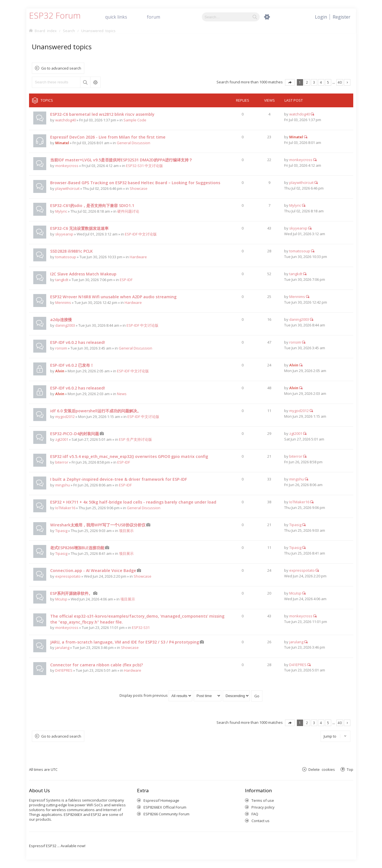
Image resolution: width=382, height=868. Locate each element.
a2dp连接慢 (61, 320)
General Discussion (133, 143)
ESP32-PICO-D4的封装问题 (75, 434)
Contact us (260, 821)
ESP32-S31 (141, 627)
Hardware (138, 257)
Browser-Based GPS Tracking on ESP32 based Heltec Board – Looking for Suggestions (135, 183)
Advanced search (95, 82)
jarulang (62, 647)
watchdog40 (66, 120)
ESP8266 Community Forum (166, 814)
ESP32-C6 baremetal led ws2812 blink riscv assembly (102, 114)
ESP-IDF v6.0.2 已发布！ (72, 365)
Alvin (60, 371)
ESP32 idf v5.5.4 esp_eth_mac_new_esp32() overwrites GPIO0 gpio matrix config (129, 456)
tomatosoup (66, 257)
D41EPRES (64, 670)
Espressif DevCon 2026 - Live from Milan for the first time (108, 137)
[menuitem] (342, 17)
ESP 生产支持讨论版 (135, 439)
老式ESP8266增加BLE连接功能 (77, 548)
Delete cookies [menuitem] (322, 769)
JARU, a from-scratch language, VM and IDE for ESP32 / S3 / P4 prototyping (125, 642)
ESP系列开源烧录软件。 (71, 593)
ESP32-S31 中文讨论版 (144, 166)
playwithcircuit (67, 188)
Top (350, 769)
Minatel (62, 143)
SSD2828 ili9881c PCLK (71, 251)
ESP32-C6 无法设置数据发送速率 (79, 228)
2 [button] (307, 82)
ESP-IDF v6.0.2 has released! (78, 342)
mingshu (63, 485)
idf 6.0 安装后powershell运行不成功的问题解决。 (96, 411)
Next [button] (347, 82)
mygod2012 (65, 417)
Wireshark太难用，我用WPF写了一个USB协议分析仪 (98, 525)
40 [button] (340, 82)
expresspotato (68, 576)
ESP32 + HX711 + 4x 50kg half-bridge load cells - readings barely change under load (133, 502)
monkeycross (67, 166)
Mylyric (61, 211)
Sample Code (135, 120)
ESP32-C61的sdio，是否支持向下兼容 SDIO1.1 (92, 205)
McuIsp (61, 599)
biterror (62, 462)
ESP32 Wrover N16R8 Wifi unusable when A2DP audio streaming (113, 297)
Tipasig (61, 531)
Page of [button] (290, 82)
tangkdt (62, 280)
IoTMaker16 (65, 508)
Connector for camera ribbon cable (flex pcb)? (97, 665)
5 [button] (328, 82)
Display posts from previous (156, 695)
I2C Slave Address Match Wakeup (83, 274)
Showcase (139, 188)
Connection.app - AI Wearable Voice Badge (93, 570)
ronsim (61, 348)
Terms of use (263, 800)
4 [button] (321, 82)
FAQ (255, 814)
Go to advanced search (61, 68)
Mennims (63, 302)
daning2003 (65, 325)
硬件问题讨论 (128, 211)
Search (85, 82)
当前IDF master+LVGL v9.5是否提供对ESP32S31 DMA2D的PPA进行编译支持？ (121, 160)
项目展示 (126, 531)
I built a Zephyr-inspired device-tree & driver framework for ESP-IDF (119, 479)
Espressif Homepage (161, 800)
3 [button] (314, 82)
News (122, 394)
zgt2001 (62, 439)
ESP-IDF (126, 280)
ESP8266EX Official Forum (165, 807)
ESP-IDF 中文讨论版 (141, 234)
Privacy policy (263, 807)
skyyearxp (64, 234)
